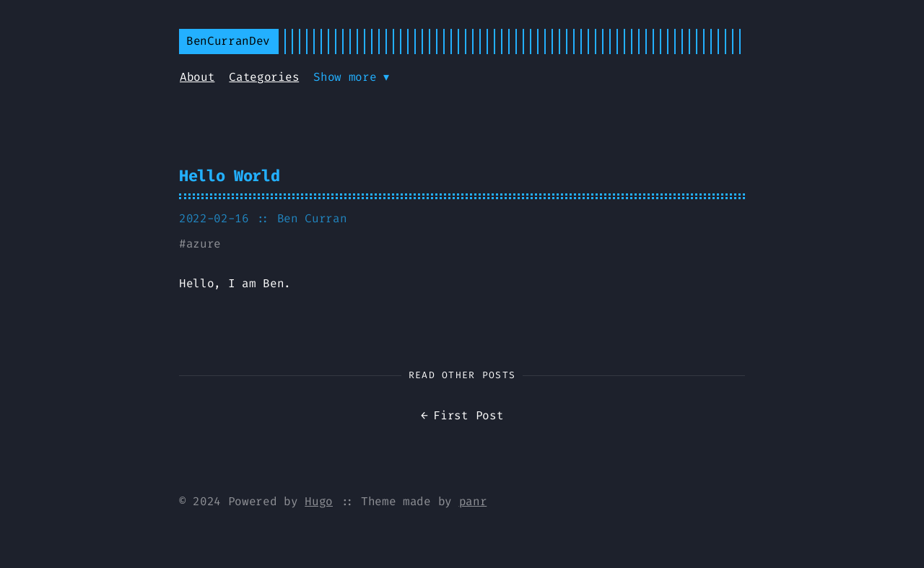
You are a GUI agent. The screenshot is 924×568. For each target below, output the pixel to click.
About (197, 77)
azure (204, 244)
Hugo (319, 501)
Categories (264, 77)
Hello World (229, 176)
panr (473, 501)
